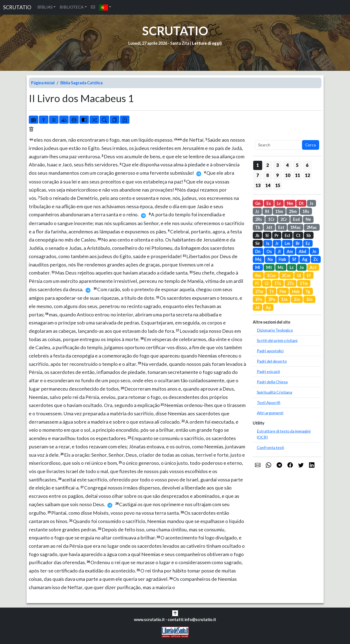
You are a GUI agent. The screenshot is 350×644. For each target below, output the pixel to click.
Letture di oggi (206, 43)
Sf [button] (294, 259)
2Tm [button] (259, 291)
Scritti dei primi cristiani (277, 340)
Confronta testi (270, 447)
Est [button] (281, 227)
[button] (105, 7)
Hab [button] (282, 259)
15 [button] (278, 185)
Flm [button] (283, 291)
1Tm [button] (304, 283)
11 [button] (298, 175)
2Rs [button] (259, 219)
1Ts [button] (278, 283)
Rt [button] (267, 211)
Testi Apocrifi (269, 402)
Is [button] (268, 243)
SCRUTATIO (17, 7)
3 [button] (277, 165)
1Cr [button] (271, 219)
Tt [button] (271, 291)
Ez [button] (308, 243)
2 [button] (268, 165)
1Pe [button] (259, 299)
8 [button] (268, 175)
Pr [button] (277, 235)
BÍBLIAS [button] (45, 7)
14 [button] (268, 185)
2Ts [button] (291, 283)
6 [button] (307, 165)
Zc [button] (316, 259)
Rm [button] (258, 275)
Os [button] (269, 251)
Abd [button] (303, 251)
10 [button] (288, 175)
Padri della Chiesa (272, 382)
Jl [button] (279, 251)
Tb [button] (258, 227)
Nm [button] (290, 203)
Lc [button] (292, 267)
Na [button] (270, 259)
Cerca (310, 145)
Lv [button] (279, 203)
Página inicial (43, 83)
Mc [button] (281, 267)
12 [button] (307, 175)
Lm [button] (287, 243)
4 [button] (287, 165)
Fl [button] (257, 283)
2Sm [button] (293, 211)
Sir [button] (258, 243)
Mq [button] (258, 259)
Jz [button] (257, 211)
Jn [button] (314, 251)
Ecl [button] (287, 235)
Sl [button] (267, 235)
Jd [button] (257, 307)
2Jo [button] (297, 299)
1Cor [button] (271, 275)
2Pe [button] (272, 299)
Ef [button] (309, 275)
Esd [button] (296, 219)
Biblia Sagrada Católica (81, 83)
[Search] (279, 145)
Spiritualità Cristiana (274, 392)
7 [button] (258, 175)
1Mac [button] (296, 227)
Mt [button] (269, 267)
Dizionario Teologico (275, 330)
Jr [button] (277, 243)
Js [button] (311, 203)
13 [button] (258, 185)
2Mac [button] (312, 227)
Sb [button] (309, 235)
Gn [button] (258, 203)
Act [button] (313, 267)
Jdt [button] (269, 227)
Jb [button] (257, 235)
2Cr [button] (284, 219)
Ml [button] (258, 267)
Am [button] (290, 251)
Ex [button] (269, 203)
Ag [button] (305, 259)
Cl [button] (267, 283)
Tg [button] (308, 291)
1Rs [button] (306, 211)
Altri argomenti (270, 413)
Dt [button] (301, 203)
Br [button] (298, 243)
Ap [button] (268, 307)
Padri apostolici (270, 351)
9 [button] (277, 175)
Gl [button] (299, 275)
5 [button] (297, 165)
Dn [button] (258, 251)
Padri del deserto (272, 361)
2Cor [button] (286, 275)
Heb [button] (296, 291)
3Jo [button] (309, 299)
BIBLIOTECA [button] (72, 7)
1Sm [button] (279, 211)
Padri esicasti (268, 371)
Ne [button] (308, 219)
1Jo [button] (284, 299)
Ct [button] (298, 235)
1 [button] (258, 165)
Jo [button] (302, 267)
